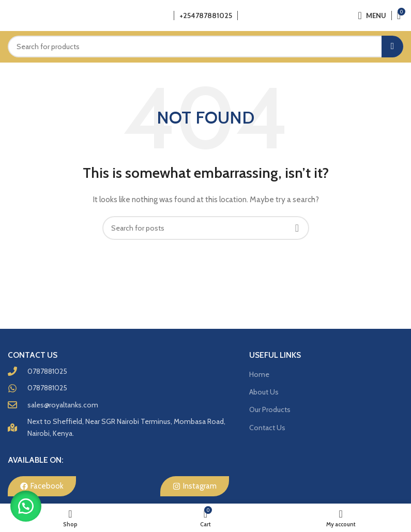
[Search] (205, 47)
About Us (264, 392)
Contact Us (267, 428)
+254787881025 (206, 16)
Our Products (270, 409)
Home (259, 374)
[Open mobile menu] (372, 16)
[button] (26, 506)
